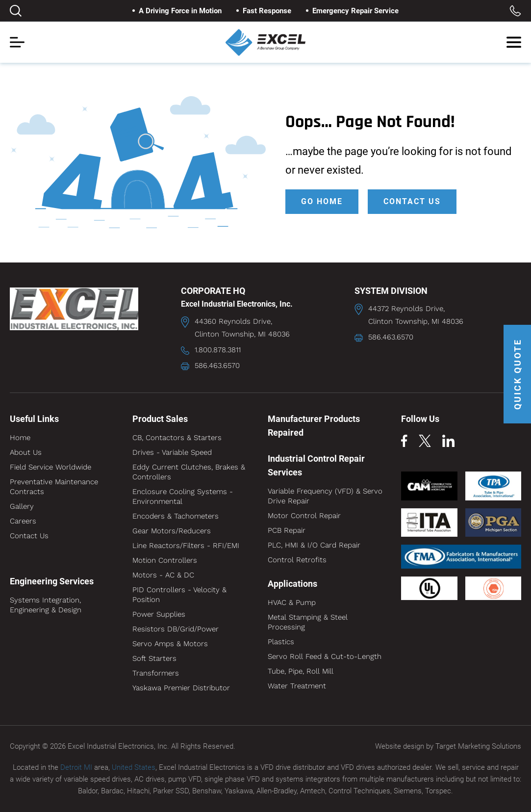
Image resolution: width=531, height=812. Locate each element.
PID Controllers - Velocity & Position (179, 595)
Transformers (156, 673)
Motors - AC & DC (163, 575)
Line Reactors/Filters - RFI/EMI (186, 546)
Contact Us (29, 536)
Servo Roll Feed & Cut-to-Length (325, 656)
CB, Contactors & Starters (177, 438)
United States (134, 767)
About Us (26, 452)
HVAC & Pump (292, 602)
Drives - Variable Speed (172, 452)
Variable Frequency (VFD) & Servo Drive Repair (325, 496)
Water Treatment (297, 686)
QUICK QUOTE (518, 374)
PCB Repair (287, 530)
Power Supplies (159, 614)
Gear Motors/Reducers (172, 531)
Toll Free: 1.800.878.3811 (515, 11)
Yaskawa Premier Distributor (181, 688)
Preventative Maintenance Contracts (54, 487)
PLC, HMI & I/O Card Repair (314, 545)
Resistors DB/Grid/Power (176, 629)
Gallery (22, 506)
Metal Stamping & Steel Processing (308, 622)
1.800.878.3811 (218, 350)
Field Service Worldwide (51, 467)
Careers (23, 521)
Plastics (281, 642)
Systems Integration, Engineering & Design (46, 605)
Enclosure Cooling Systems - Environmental (183, 497)
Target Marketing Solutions (478, 746)
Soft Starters (154, 658)
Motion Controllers (165, 560)
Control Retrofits (297, 560)
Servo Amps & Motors (170, 644)
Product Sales (160, 419)
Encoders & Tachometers (176, 516)
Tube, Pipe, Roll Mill (301, 671)
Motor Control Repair (304, 516)
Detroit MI (76, 767)
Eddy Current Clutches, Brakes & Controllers (189, 472)
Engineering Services (52, 581)
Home (20, 438)
